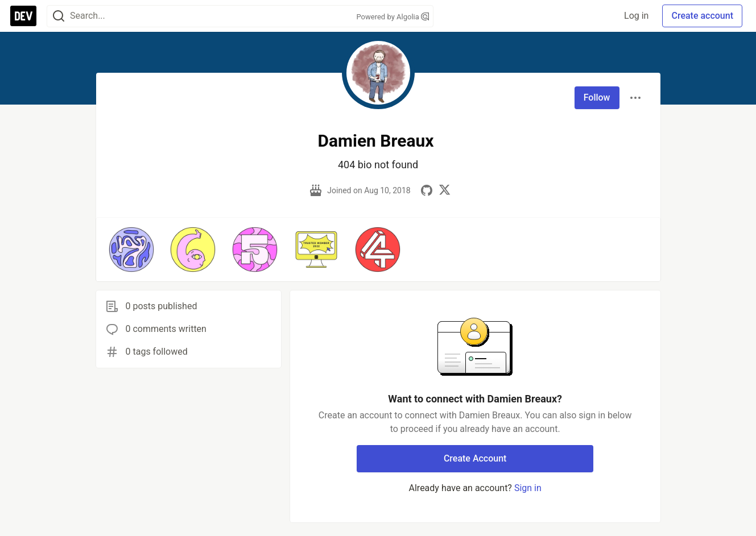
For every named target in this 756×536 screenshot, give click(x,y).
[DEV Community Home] (23, 16)
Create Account (475, 458)
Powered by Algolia (393, 17)
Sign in (528, 488)
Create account (702, 16)
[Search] (59, 16)
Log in (636, 16)
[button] (131, 250)
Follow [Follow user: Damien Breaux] (597, 97)
